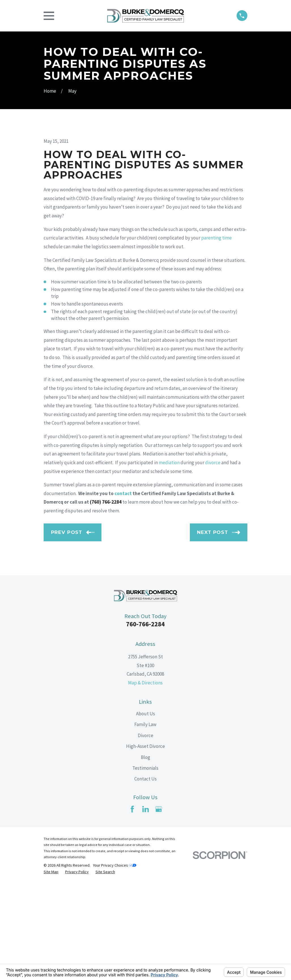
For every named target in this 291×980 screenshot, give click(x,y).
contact (123, 590)
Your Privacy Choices (115, 962)
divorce (213, 559)
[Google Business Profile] (159, 906)
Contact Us (145, 875)
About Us (145, 810)
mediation (169, 559)
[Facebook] (132, 906)
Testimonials (145, 864)
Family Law (145, 821)
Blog (145, 854)
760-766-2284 (145, 721)
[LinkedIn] (146, 906)
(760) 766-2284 (106, 599)
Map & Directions (145, 779)
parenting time (216, 334)
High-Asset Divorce (145, 843)
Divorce (145, 832)
